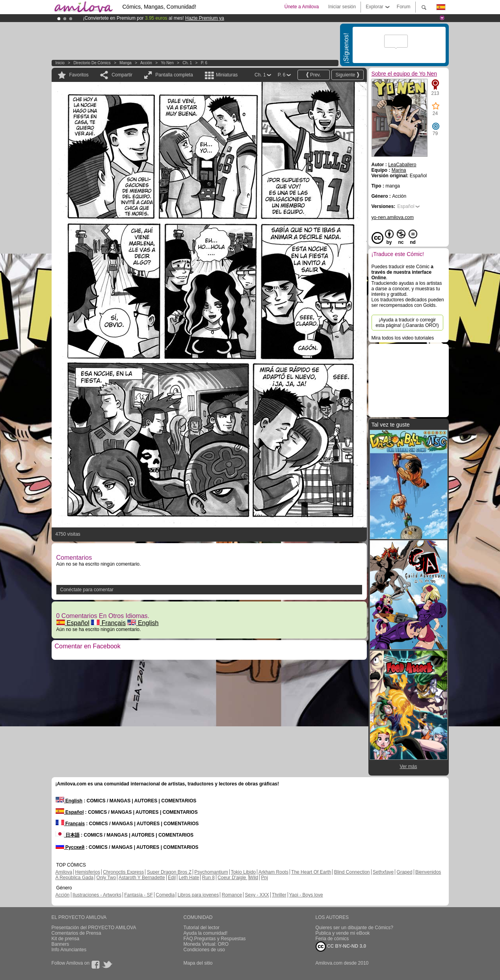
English (143, 623)
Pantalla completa (174, 75)
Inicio (60, 63)
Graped (405, 872)
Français (108, 623)
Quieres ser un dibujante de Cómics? (354, 928)
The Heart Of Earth (311, 872)
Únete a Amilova (302, 7)
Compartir (122, 75)
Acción (146, 63)
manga (125, 63)
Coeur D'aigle (232, 878)
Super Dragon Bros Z (169, 872)
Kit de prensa (66, 939)
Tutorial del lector (202, 928)
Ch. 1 (187, 63)
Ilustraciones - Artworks (97, 895)
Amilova (64, 872)
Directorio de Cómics (92, 63)
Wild (254, 878)
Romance (232, 895)
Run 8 (208, 878)
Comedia (165, 895)
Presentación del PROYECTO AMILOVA (94, 928)
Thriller (279, 895)
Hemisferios (88, 872)
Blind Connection (352, 872)
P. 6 (204, 63)
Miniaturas (227, 75)
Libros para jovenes (198, 895)
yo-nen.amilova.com (393, 217)
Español (73, 623)
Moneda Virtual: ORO (206, 944)
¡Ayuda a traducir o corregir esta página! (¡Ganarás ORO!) (407, 323)
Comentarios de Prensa (76, 933)
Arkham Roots (273, 872)
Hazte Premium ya (205, 18)
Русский (70, 847)
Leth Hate (189, 878)
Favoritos (79, 75)
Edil (172, 878)
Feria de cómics (332, 939)
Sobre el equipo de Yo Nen (404, 74)
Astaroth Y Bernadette (142, 878)
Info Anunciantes (69, 950)
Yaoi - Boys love (306, 895)
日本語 (68, 835)
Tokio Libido (243, 872)
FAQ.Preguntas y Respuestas (215, 939)
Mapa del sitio (198, 963)
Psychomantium (211, 872)
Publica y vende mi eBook (343, 933)
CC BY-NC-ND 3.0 (341, 947)
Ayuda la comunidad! (206, 933)
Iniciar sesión (342, 7)
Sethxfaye (383, 872)
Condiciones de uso (204, 950)
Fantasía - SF (138, 895)
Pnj (265, 878)
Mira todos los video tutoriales (403, 338)
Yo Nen (167, 63)
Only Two (106, 878)
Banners (60, 944)
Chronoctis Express (123, 872)
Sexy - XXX (257, 895)
